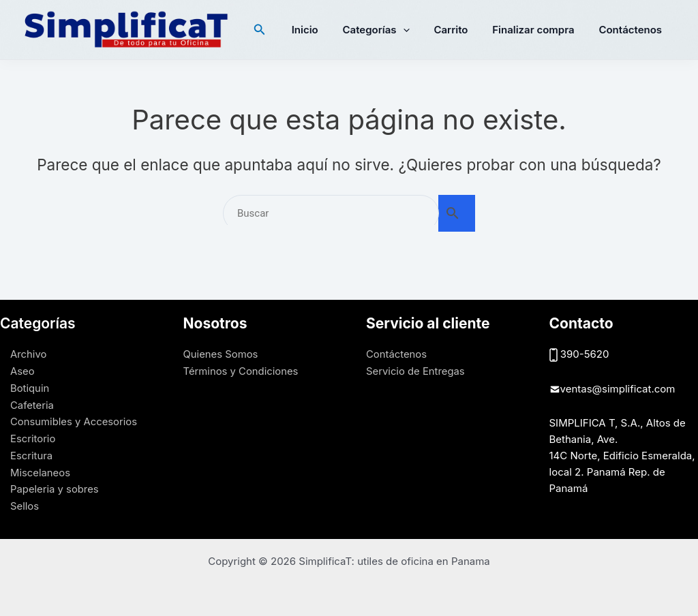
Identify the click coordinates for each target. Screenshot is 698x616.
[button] (279, 30)
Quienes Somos (221, 354)
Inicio (323, 30)
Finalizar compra (539, 30)
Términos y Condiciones (242, 370)
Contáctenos (632, 30)
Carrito (461, 30)
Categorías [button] (390, 30)
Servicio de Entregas (416, 370)
